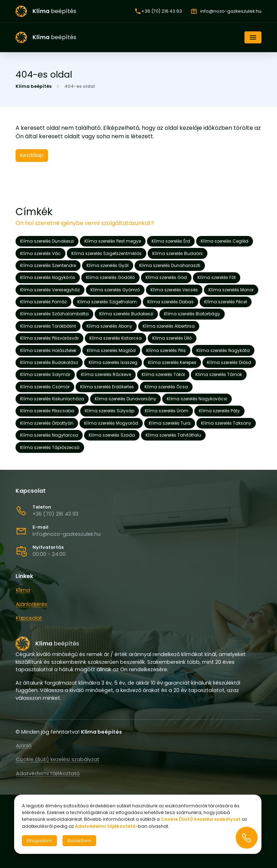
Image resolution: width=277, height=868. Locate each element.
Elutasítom (79, 841)
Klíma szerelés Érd (171, 241)
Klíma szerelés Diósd (229, 362)
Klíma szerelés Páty (219, 411)
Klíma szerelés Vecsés (174, 290)
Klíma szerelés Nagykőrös (48, 277)
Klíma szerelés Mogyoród (111, 423)
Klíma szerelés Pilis (166, 350)
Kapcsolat (29, 618)
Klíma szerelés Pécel (226, 302)
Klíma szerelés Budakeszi (126, 314)
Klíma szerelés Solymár (45, 374)
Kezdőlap (32, 155)
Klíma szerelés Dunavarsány (125, 399)
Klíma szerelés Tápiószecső (50, 447)
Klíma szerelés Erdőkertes (107, 387)
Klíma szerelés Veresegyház (50, 290)
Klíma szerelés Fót (217, 277)
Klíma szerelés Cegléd (225, 241)
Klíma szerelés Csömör (45, 387)
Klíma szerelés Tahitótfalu (173, 435)
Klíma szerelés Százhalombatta (54, 314)
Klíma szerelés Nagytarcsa (49, 435)
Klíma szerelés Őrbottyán (47, 423)
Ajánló (24, 745)
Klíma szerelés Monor (231, 290)
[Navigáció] (253, 37)
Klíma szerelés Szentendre (48, 265)
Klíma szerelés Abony (109, 326)
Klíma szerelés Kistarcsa (116, 338)
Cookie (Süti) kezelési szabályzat (58, 759)
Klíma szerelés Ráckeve (106, 374)
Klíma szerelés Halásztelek (48, 350)
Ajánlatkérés (32, 604)
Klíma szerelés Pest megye (113, 241)
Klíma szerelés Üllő (172, 338)
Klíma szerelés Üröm (167, 411)
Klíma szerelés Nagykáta (223, 350)
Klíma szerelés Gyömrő (115, 290)
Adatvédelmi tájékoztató (48, 773)
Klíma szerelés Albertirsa (169, 326)
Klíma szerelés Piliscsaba (47, 411)
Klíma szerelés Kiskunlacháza (52, 399)
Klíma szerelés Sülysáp (110, 411)
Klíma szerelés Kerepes (172, 362)
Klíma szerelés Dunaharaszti (170, 265)
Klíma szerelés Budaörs (178, 253)
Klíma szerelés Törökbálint (48, 326)
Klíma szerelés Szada (112, 435)
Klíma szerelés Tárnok (219, 374)
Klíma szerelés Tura (170, 423)
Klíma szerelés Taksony (226, 423)
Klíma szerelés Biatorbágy (192, 314)
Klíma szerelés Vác (40, 253)
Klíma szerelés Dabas (170, 302)
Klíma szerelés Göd (166, 277)
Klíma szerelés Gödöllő (110, 277)
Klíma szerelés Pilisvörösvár (49, 338)
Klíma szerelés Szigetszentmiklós (107, 253)
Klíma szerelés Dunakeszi (47, 241)
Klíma (23, 590)
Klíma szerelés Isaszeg (113, 362)
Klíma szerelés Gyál (108, 265)
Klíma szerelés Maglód (111, 350)
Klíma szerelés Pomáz (43, 302)
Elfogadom (39, 841)
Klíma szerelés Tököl (163, 374)
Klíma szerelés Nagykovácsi (197, 399)
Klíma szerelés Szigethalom (107, 302)
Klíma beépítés (34, 86)
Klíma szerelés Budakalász (49, 362)
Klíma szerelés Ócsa (166, 387)
